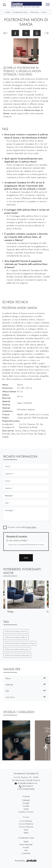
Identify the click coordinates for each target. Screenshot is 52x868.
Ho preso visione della (22, 527)
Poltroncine (35, 12)
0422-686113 (27, 786)
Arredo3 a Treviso (26, 812)
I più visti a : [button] (11, 697)
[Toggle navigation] (48, 5)
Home (8, 12)
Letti (26, 850)
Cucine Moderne (26, 824)
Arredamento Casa (20, 12)
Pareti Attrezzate (26, 844)
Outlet (26, 809)
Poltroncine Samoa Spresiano (17, 649)
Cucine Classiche (26, 827)
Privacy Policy (31, 527)
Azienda (26, 796)
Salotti (26, 842)
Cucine (26, 817)
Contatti (26, 806)
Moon (44, 12)
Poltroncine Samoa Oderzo (16, 637)
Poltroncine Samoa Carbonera (17, 655)
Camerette (26, 853)
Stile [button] (7, 691)
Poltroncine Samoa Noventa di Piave (20, 643)
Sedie (26, 833)
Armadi (26, 847)
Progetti (26, 803)
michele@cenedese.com (27, 783)
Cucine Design (26, 821)
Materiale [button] (9, 685)
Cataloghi (26, 800)
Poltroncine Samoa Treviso (16, 631)
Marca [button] (8, 678)
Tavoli (26, 830)
